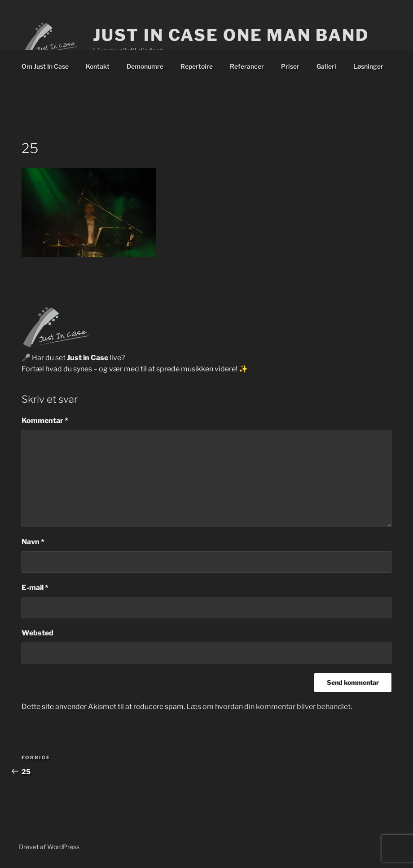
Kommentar (45, 421)
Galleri (326, 66)
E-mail (35, 588)
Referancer (247, 66)
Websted (37, 633)
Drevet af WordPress (49, 847)
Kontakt (98, 66)
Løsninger (368, 66)
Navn (33, 542)
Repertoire (197, 66)
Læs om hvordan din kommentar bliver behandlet (268, 707)
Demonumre (145, 66)
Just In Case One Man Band (231, 35)
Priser (290, 66)
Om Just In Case (45, 66)
